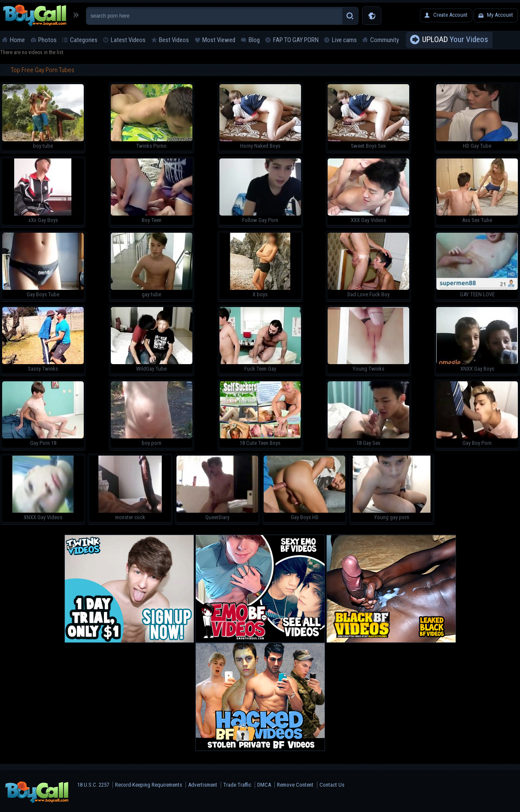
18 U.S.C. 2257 (93, 785)
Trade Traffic (237, 785)
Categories (84, 40)
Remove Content (295, 785)
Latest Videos (128, 40)
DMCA (264, 785)
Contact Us (332, 785)
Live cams (344, 40)
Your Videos (455, 40)
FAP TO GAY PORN (296, 40)
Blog (254, 40)
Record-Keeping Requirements (149, 785)
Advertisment (203, 785)
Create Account (450, 15)
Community (385, 40)
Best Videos (174, 40)
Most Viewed (219, 40)
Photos (47, 40)
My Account (500, 15)
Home (17, 40)
